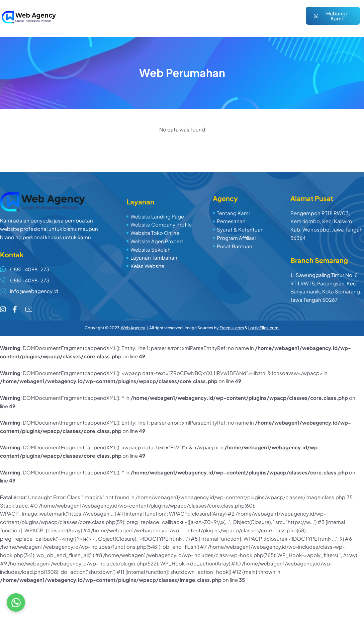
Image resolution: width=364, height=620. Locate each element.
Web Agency (133, 328)
